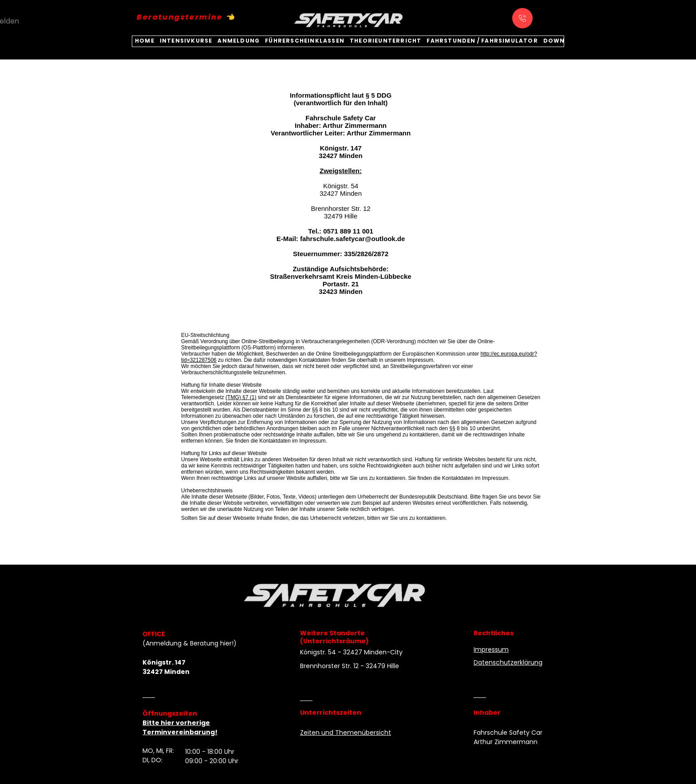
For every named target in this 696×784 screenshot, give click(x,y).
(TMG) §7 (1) (241, 397)
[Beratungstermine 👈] (186, 17)
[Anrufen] (522, 18)
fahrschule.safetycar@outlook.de (352, 239)
